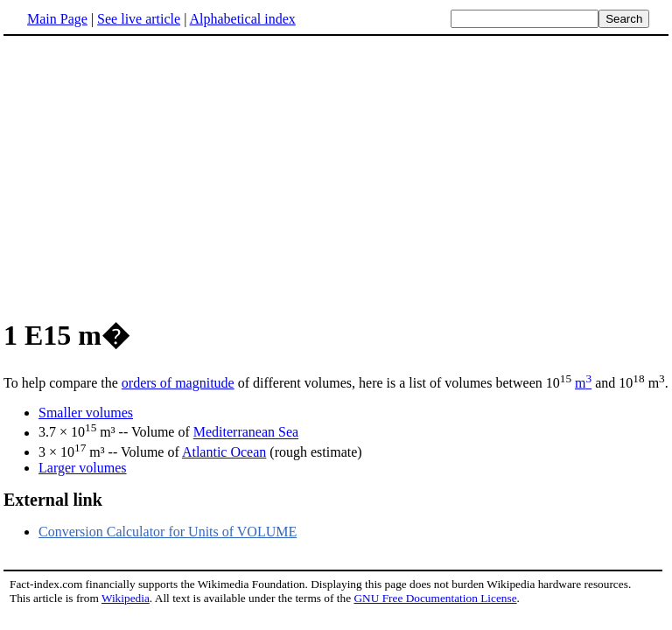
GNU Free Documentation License (435, 598)
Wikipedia (126, 598)
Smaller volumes (86, 413)
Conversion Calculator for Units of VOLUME (168, 532)
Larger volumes (83, 468)
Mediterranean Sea (246, 433)
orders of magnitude (178, 383)
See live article (139, 19)
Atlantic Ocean (224, 452)
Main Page (57, 19)
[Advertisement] (336, 174)
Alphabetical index (242, 19)
